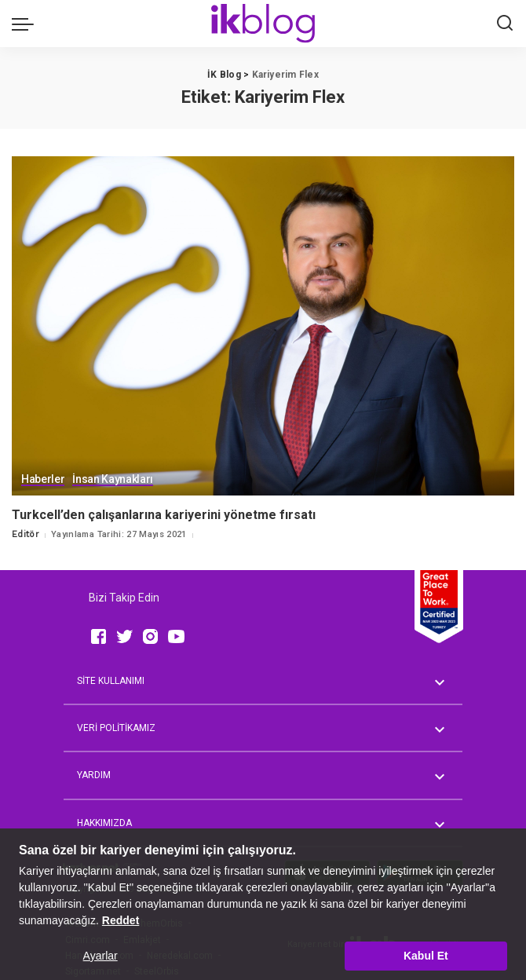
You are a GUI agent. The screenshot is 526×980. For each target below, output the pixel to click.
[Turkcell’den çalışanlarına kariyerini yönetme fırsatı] (263, 326)
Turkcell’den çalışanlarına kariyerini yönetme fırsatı (164, 515)
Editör (26, 534)
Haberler (43, 479)
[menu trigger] (27, 24)
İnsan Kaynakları (113, 479)
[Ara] (505, 24)
